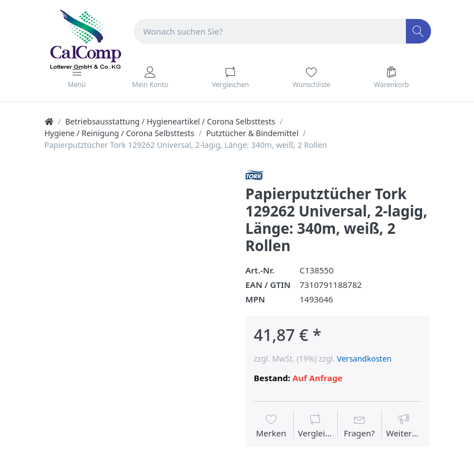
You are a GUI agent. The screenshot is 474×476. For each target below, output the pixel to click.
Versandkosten (365, 359)
